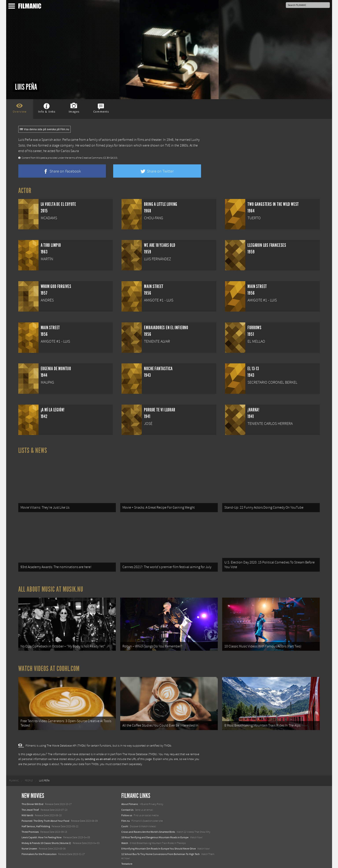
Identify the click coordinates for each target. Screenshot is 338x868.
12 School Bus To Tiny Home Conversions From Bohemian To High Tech (161, 850)
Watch (125, 839)
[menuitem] (14, 777)
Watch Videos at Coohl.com (49, 666)
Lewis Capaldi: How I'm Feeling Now (42, 834)
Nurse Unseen (29, 845)
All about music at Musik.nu (51, 587)
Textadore (127, 860)
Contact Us (127, 806)
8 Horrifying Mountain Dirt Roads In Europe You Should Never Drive (159, 845)
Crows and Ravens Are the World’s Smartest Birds (148, 828)
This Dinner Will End (32, 800)
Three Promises (30, 828)
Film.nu (126, 817)
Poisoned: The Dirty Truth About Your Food (45, 817)
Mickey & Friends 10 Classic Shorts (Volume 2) (46, 839)
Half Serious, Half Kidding (36, 822)
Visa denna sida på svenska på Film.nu (44, 129)
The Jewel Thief (30, 806)
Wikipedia (42, 158)
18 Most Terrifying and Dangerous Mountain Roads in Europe (155, 834)
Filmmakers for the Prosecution (39, 850)
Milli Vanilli (27, 811)
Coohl (125, 822)
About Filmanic (130, 800)
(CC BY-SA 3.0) (110, 158)
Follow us (127, 811)
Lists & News (33, 450)
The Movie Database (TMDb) (140, 750)
